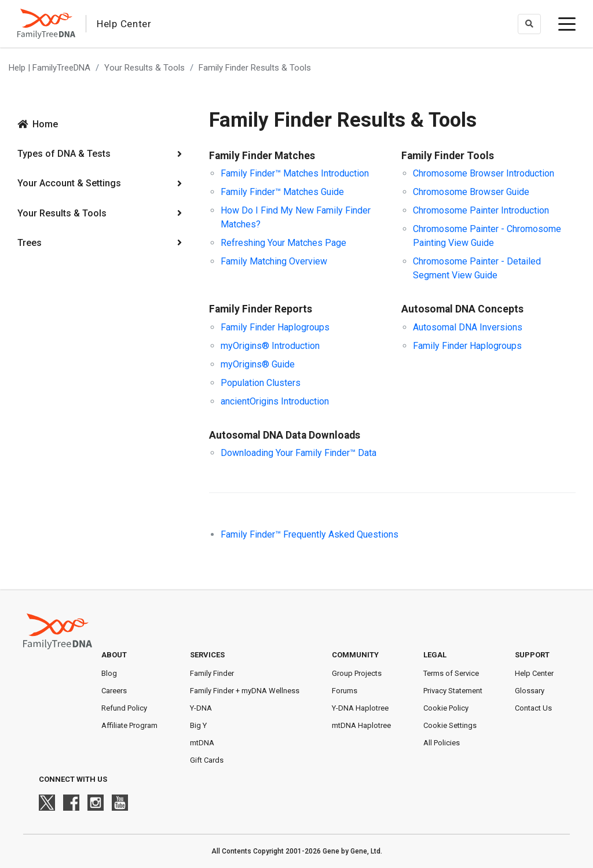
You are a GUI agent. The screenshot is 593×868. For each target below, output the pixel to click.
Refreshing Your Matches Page (283, 243)
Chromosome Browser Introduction (484, 173)
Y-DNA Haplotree (360, 708)
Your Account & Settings (69, 183)
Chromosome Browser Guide (471, 192)
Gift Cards (207, 760)
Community (355, 655)
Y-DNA (201, 708)
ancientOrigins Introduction (275, 401)
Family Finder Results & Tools (255, 68)
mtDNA (202, 743)
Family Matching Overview (274, 261)
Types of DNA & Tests (64, 154)
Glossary (530, 691)
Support (532, 655)
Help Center (534, 673)
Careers (114, 691)
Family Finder (212, 673)
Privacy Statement (453, 691)
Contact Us (533, 708)
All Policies (442, 743)
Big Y (198, 725)
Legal (435, 655)
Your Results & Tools (144, 68)
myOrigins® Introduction (270, 346)
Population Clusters (261, 383)
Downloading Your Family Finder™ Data (299, 453)
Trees (30, 243)
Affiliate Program (129, 725)
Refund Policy (124, 708)
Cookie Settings (450, 725)
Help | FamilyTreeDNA (50, 68)
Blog (109, 673)
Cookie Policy (446, 708)
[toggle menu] (567, 24)
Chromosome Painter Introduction (481, 210)
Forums (345, 691)
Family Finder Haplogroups (275, 327)
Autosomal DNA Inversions (468, 327)
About (114, 655)
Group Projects (357, 673)
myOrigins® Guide (258, 364)
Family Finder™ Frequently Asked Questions (310, 534)
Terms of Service (451, 673)
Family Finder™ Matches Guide (282, 192)
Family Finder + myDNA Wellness (245, 691)
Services (207, 655)
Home (45, 124)
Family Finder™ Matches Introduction (295, 173)
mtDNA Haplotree (361, 725)
